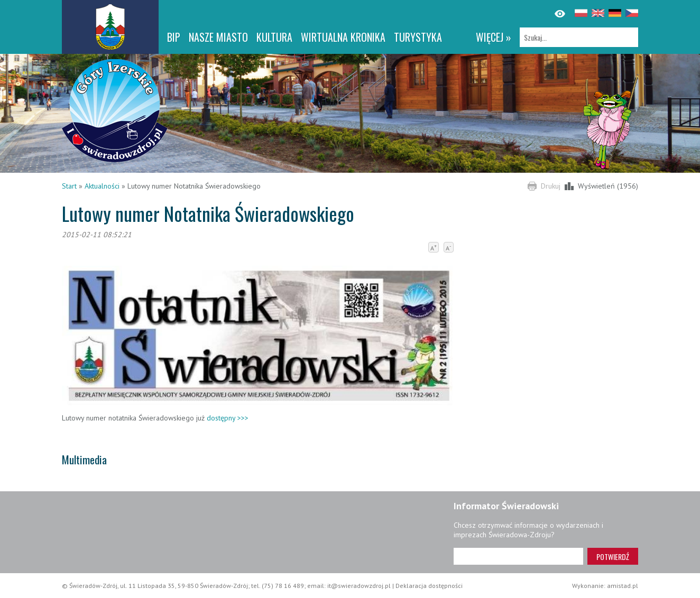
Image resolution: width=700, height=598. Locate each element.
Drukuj (551, 186)
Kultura (274, 37)
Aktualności (102, 186)
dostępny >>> (228, 418)
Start (69, 186)
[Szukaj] (579, 37)
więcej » (494, 37)
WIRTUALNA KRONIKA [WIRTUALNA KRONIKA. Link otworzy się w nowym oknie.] (343, 37)
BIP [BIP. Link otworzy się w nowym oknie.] (174, 37)
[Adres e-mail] (518, 556)
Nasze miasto (218, 37)
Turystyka (418, 37)
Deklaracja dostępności (429, 586)
